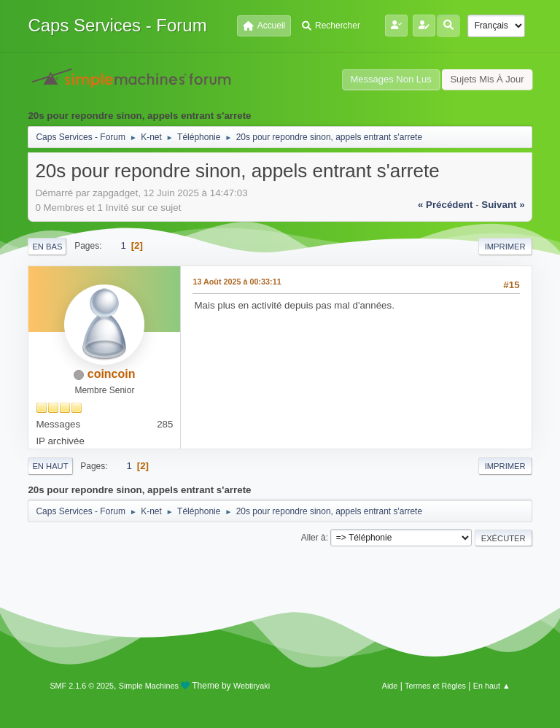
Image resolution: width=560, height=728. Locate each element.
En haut (50, 466)
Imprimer (505, 247)
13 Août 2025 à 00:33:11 (237, 282)
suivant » (503, 205)
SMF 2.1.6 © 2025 (82, 686)
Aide (390, 686)
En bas (47, 247)
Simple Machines (149, 686)
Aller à (314, 538)
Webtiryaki (252, 686)
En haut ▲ (492, 686)
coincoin (112, 374)
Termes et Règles (435, 686)
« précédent (446, 205)
